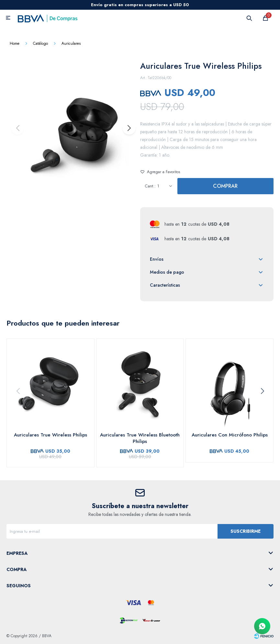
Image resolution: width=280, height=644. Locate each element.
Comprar (225, 186)
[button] (129, 128)
